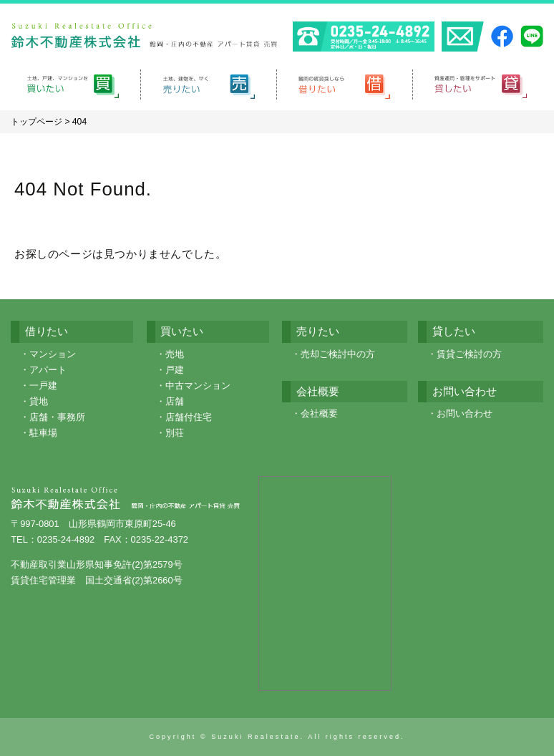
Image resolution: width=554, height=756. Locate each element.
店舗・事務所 (57, 417)
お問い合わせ (465, 413)
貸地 (39, 401)
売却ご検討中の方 (338, 354)
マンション (53, 354)
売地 (175, 354)
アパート (48, 370)
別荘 (175, 433)
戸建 (175, 370)
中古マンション (198, 386)
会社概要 (319, 413)
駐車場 (43, 433)
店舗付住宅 (189, 417)
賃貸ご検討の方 (469, 354)
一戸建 (43, 386)
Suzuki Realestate (256, 737)
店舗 (175, 401)
